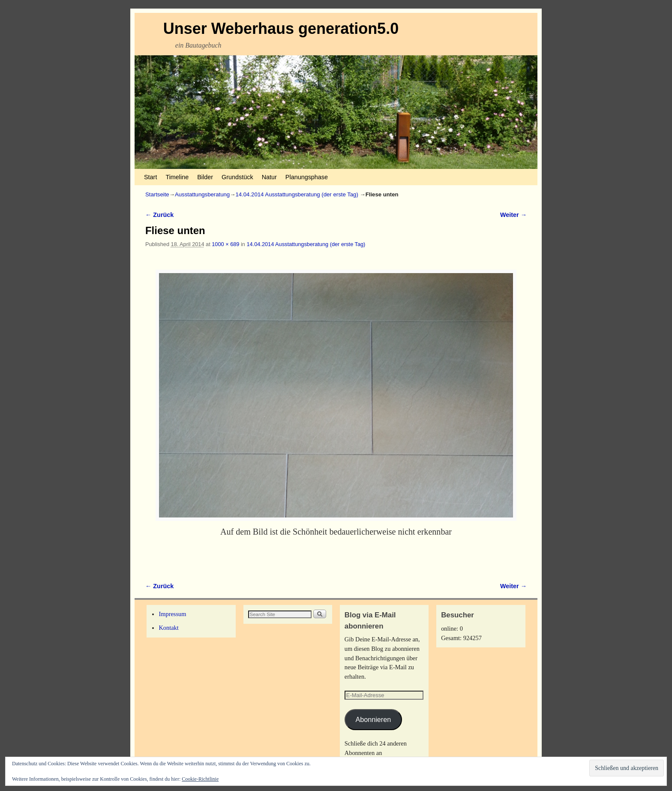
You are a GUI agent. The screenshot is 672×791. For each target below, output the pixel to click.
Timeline (177, 177)
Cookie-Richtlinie (200, 779)
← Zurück (159, 215)
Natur (269, 177)
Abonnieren (373, 719)
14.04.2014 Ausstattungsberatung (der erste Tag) (297, 194)
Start (150, 177)
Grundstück (237, 177)
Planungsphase (307, 177)
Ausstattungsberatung (202, 194)
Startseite (157, 194)
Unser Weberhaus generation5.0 (281, 29)
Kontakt (168, 628)
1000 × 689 (225, 244)
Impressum (172, 614)
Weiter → (513, 215)
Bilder (205, 177)
